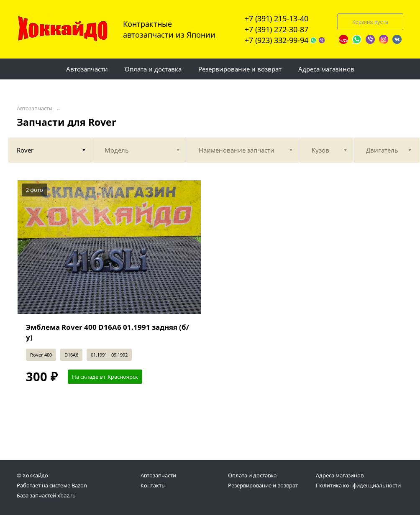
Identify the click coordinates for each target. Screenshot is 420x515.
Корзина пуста (370, 22)
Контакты (153, 485)
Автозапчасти (35, 108)
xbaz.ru (67, 495)
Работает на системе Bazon (52, 485)
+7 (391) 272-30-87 (277, 29)
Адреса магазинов (340, 475)
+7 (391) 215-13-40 (277, 18)
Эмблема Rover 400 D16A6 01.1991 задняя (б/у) (108, 332)
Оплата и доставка (252, 475)
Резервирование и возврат (263, 485)
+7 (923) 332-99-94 (277, 40)
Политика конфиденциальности (358, 485)
